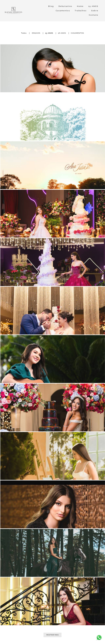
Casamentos (63, 11)
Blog (51, 6)
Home (80, 6)
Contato (94, 15)
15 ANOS (93, 6)
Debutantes (65, 6)
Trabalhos (81, 11)
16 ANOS (62, 33)
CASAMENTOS (77, 33)
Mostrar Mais (52, 635)
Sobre (95, 11)
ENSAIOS (36, 33)
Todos (24, 33)
